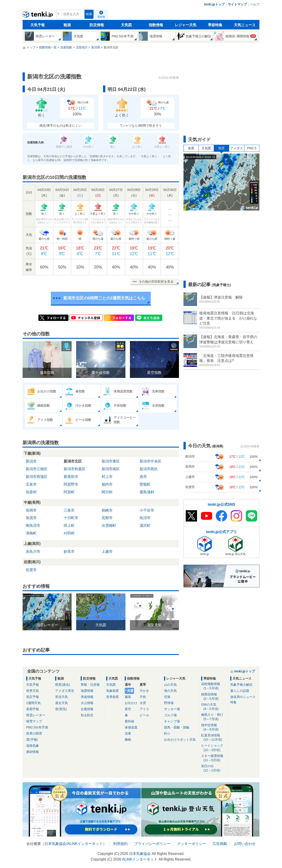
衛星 (191, 148)
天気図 (126, 25)
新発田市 (71, 477)
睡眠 (128, 740)
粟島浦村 (147, 492)
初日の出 (214, 768)
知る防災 (87, 715)
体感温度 (131, 727)
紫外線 (129, 721)
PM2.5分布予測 (37, 727)
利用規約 (120, 844)
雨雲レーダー (36, 715)
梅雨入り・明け (214, 717)
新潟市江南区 (37, 469)
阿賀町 (69, 492)
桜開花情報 (214, 697)
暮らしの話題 (240, 691)
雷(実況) (61, 709)
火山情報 (87, 703)
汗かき (144, 691)
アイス (144, 709)
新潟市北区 (73, 461)
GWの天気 (214, 707)
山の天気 (170, 685)
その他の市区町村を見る (156, 282)
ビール (144, 715)
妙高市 (69, 551)
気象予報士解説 (241, 685)
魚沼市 (145, 518)
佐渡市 (31, 570)
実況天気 (61, 697)
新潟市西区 (149, 469)
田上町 (69, 525)
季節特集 (215, 25)
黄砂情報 (33, 752)
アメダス (237, 148)
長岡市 (31, 510)
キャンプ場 (172, 721)
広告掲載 (220, 844)
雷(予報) (32, 740)
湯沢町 (145, 525)
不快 (143, 697)
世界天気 (33, 691)
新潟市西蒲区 (37, 477)
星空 (128, 709)
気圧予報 (33, 697)
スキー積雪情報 (214, 758)
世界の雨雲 (34, 733)
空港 (167, 697)
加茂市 (31, 518)
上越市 (107, 551)
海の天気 (170, 691)
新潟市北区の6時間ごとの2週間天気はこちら (104, 298)
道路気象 (33, 746)
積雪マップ (34, 721)
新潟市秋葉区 (75, 469)
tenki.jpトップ (214, 4)
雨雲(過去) (62, 685)
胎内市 (107, 484)
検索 (89, 14)
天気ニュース (245, 25)
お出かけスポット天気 (180, 740)
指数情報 (156, 25)
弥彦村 (31, 492)
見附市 (107, 518)
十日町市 (71, 518)
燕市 (143, 477)
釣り (167, 733)
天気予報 (38, 25)
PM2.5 (252, 148)
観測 (67, 25)
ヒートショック (214, 748)
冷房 (143, 703)
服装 (128, 697)
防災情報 (97, 25)
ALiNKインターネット (85, 844)
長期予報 (33, 709)
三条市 (69, 510)
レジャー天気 (186, 25)
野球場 (169, 703)
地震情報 (87, 691)
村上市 (107, 477)
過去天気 (61, 703)
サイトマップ (237, 4)
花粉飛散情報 (214, 686)
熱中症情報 (214, 727)
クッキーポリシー (192, 844)
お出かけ (131, 703)
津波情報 (87, 697)
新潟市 (31, 461)
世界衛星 (113, 697)
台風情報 (87, 709)
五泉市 (31, 484)
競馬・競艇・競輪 (177, 727)
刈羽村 (69, 533)
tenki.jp (38, 15)
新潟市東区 (111, 461)
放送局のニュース (243, 697)
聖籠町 (145, 484)
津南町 (31, 533)
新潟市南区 (111, 469)
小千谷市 (147, 510)
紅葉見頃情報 (214, 738)
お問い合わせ (245, 844)
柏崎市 (107, 510)
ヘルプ (255, 4)
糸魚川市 (33, 551)
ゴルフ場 (170, 715)
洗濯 (130, 691)
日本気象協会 (55, 844)
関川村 (107, 492)
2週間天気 (33, 703)
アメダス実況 (65, 691)
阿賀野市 (71, 484)
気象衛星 (113, 691)
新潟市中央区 (150, 461)
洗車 (128, 733)
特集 (233, 702)
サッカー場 (172, 709)
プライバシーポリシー (152, 844)
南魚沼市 (33, 525)
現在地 (101, 17)
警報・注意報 (90, 685)
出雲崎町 (109, 525)
